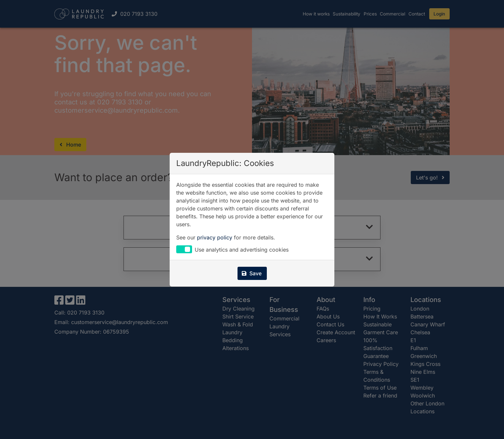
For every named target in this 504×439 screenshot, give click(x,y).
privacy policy (215, 237)
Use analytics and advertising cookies (242, 250)
